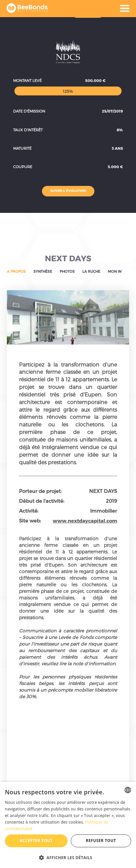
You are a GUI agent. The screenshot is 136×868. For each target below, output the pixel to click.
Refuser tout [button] (101, 841)
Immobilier (104, 511)
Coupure (23, 167)
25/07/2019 (112, 111)
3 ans (117, 148)
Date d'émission (29, 111)
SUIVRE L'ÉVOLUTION (68, 191)
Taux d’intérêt (28, 130)
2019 (111, 501)
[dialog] (68, 825)
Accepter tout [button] (36, 841)
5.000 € (115, 167)
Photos (67, 271)
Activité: (29, 511)
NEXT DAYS (68, 258)
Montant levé (27, 80)
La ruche (91, 271)
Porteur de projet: (40, 491)
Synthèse (43, 271)
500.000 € (95, 80)
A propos (16, 271)
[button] (68, 857)
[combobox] (128, 790)
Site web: (30, 521)
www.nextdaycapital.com (85, 521)
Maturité (22, 148)
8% (120, 130)
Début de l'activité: (42, 501)
